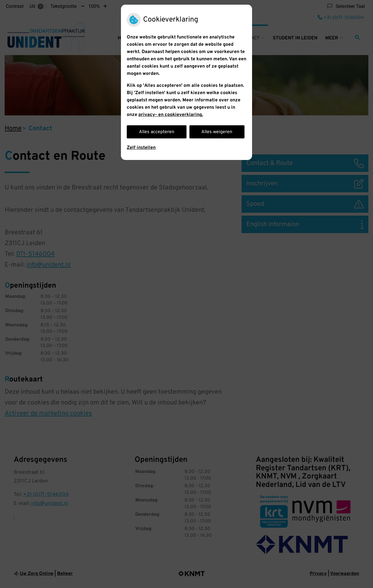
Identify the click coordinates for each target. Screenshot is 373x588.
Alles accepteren (157, 132)
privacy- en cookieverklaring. (171, 115)
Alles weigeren (217, 132)
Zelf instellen (141, 148)
